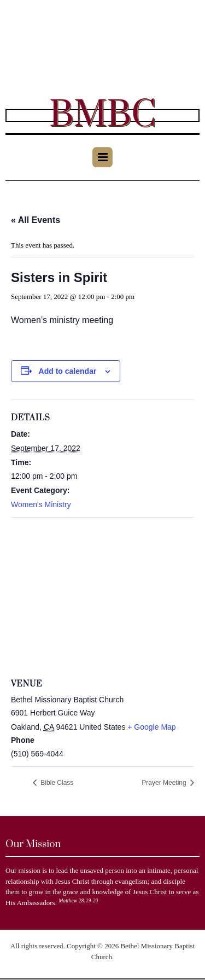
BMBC (102, 115)
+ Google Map (151, 727)
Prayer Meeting (165, 783)
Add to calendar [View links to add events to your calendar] (68, 371)
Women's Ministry (41, 504)
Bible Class (56, 783)
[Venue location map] (102, 597)
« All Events (36, 220)
